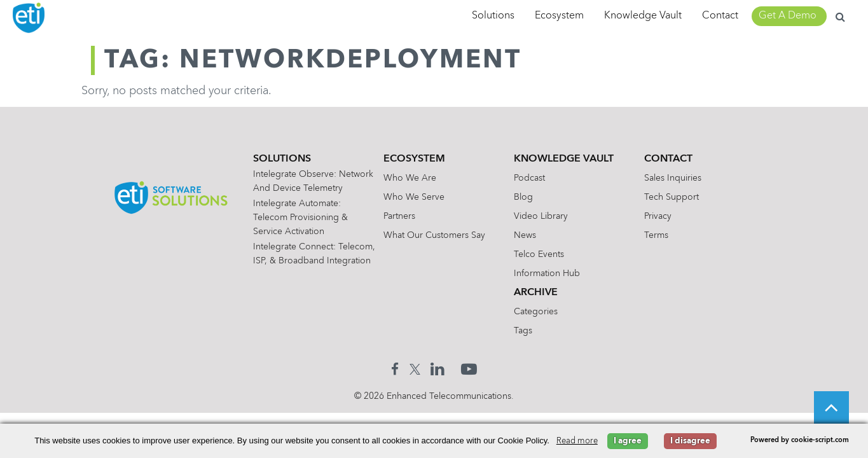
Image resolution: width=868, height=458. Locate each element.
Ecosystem (559, 16)
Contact (720, 16)
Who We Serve (422, 197)
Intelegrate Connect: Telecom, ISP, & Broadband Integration (307, 275)
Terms (663, 235)
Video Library (548, 216)
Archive (543, 293)
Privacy (665, 216)
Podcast (537, 178)
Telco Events (547, 254)
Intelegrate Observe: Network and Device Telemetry (303, 188)
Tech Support (679, 197)
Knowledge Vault (643, 16)
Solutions (493, 16)
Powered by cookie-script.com (800, 441)
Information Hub (555, 274)
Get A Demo (788, 16)
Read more (577, 441)
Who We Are (417, 178)
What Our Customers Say (442, 235)
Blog (531, 197)
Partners (407, 216)
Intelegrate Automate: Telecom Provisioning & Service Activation (308, 232)
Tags (531, 331)
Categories (543, 312)
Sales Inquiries (680, 178)
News (533, 235)
